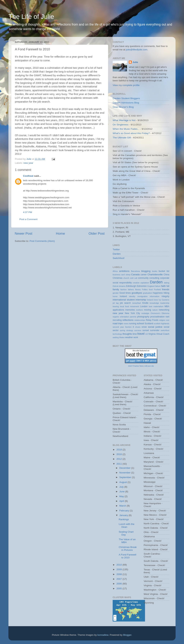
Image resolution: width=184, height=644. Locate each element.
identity (132, 296)
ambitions (124, 271)
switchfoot (165, 330)
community (143, 278)
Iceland (123, 296)
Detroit (116, 286)
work (136, 337)
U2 (147, 334)
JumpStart (136, 303)
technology (117, 334)
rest (168, 320)
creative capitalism (141, 283)
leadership (165, 303)
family (116, 289)
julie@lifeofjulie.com (137, 50)
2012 (119, 459)
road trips (118, 323)
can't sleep (126, 275)
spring (122, 330)
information (155, 296)
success (138, 330)
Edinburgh (131, 286)
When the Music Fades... (126, 129)
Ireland (150, 300)
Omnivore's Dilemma (160, 313)
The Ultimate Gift (122, 138)
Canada (135, 274)
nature (155, 310)
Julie (135, 62)
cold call (134, 278)
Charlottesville (155, 274)
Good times (125, 293)
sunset (146, 330)
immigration (142, 296)
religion (162, 320)
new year (28, 163)
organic (116, 317)
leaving (116, 306)
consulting (154, 278)
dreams (122, 286)
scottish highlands (162, 324)
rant (167, 317)
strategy (130, 330)
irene (156, 300)
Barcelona (135, 271)
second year (118, 327)
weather (129, 337)
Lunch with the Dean (127, 526)
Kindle (145, 303)
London (144, 306)
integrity (166, 296)
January (124, 515)
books (155, 271)
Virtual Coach (163, 334)
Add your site (149, 366)
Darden (117, 254)
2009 (119, 569)
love (151, 306)
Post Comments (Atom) (42, 241)
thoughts (127, 334)
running (133, 324)
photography (143, 317)
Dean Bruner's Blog (123, 107)
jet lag (116, 303)
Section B (130, 327)
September (126, 477)
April (122, 501)
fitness (138, 290)
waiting (116, 337)
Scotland (149, 324)
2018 (119, 450)
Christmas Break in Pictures (128, 549)
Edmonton (142, 286)
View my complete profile (126, 85)
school (140, 323)
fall (168, 286)
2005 (119, 588)
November (125, 473)
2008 (119, 574)
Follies (145, 290)
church (126, 278)
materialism (158, 306)
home (115, 296)
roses (126, 324)
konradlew (103, 635)
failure (158, 286)
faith (164, 286)
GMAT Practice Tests (136, 366)
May (122, 496)
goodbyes (137, 293)
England (151, 286)
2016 (119, 454)
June (122, 492)
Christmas (118, 278)
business (117, 275)
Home (60, 233)
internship (141, 300)
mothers (140, 310)
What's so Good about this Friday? (131, 133)
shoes (138, 327)
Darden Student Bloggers (126, 98)
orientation (124, 317)
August (123, 482)
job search (125, 303)
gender (116, 293)
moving (148, 310)
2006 (119, 584)
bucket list (164, 271)
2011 (119, 464)
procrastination (157, 317)
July (122, 487)
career (144, 275)
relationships (140, 320)
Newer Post (24, 233)
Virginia (152, 334)
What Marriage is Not (124, 120)
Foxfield (157, 290)
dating (167, 283)
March (123, 506)
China (166, 275)
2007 (119, 579)
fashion (124, 290)
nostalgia (145, 313)
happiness (158, 293)
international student (124, 300)
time (135, 334)
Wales (122, 337)
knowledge (154, 303)
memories (130, 310)
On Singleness (121, 125)
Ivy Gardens (164, 300)
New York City (133, 313)
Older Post (97, 233)
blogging (146, 271)
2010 (119, 565)
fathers (131, 290)
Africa (115, 271)
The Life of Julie (31, 17)
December (125, 468)
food (151, 290)
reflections (128, 320)
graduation (147, 293)
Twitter (116, 249)
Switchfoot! (119, 258)
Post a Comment (28, 219)
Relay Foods (152, 320)
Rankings (124, 519)
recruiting (117, 320)
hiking (166, 293)
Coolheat (28, 176)
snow (144, 327)
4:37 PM (27, 212)
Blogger (127, 635)
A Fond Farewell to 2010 (128, 556)
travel (141, 334)
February (125, 511)
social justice (155, 327)
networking (164, 310)
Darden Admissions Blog (126, 103)
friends (166, 289)
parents (133, 317)
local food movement (130, 306)
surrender (155, 330)
